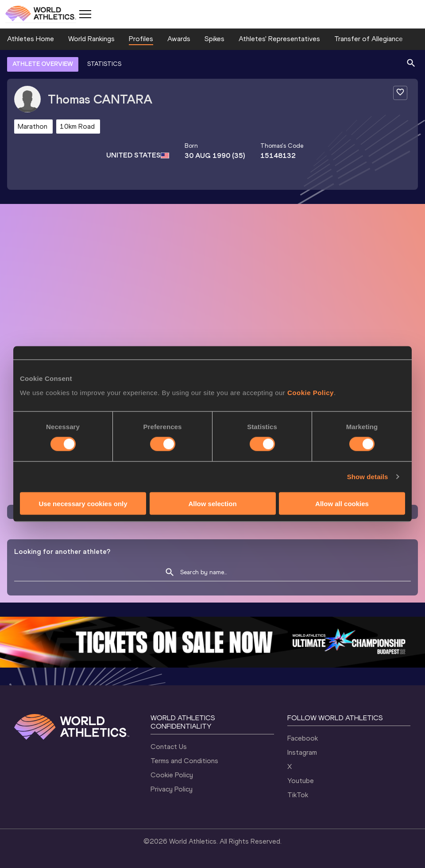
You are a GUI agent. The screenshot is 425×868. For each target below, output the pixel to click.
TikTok (298, 795)
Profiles (141, 39)
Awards (179, 39)
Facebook (303, 738)
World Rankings (91, 39)
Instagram (302, 752)
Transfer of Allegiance (369, 39)
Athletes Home (31, 39)
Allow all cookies (342, 503)
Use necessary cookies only (83, 503)
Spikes (214, 39)
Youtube (301, 781)
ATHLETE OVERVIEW (43, 64)
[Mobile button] (85, 14)
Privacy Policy (172, 789)
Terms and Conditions (184, 761)
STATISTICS (104, 64)
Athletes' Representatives (279, 39)
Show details (368, 477)
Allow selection (212, 503)
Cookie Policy (311, 392)
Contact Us (169, 747)
